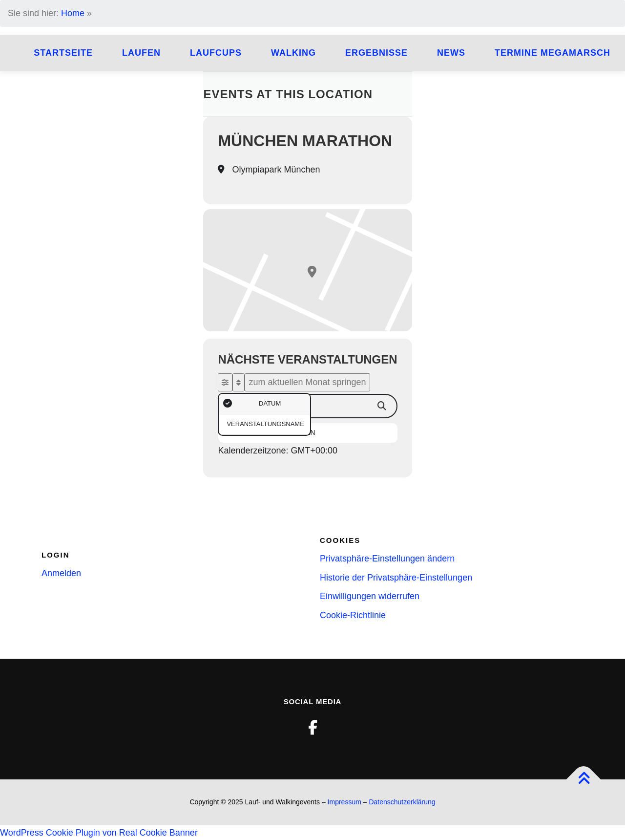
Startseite (63, 53)
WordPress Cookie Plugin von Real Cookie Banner (99, 833)
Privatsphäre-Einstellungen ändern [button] (387, 559)
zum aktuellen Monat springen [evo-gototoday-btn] (307, 382)
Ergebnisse (376, 53)
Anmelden (61, 573)
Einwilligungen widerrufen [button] (370, 596)
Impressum (344, 802)
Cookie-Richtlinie (353, 615)
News (451, 53)
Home (73, 13)
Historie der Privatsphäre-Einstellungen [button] (396, 578)
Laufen (141, 53)
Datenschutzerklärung (402, 802)
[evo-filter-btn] (225, 382)
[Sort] (239, 382)
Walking (293, 53)
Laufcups (216, 53)
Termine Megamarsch (552, 53)
